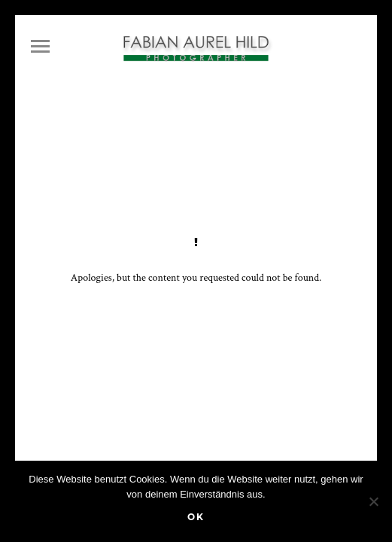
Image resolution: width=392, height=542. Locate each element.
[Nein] (373, 501)
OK (196, 517)
